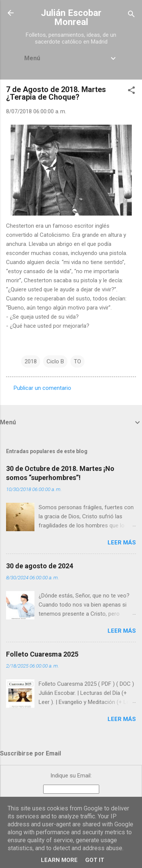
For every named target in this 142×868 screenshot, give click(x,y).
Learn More (59, 860)
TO (77, 361)
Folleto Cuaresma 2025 (42, 654)
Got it (95, 860)
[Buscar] (131, 15)
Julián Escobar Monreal (71, 17)
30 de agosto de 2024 (40, 566)
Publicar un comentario (42, 388)
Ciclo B (55, 361)
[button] (131, 91)
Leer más (122, 543)
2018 (31, 361)
